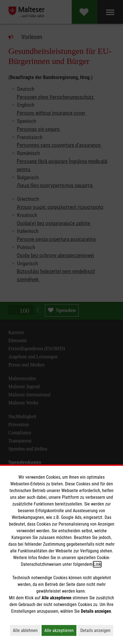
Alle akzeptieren (60, 630)
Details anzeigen (97, 630)
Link (97, 564)
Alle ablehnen (27, 630)
